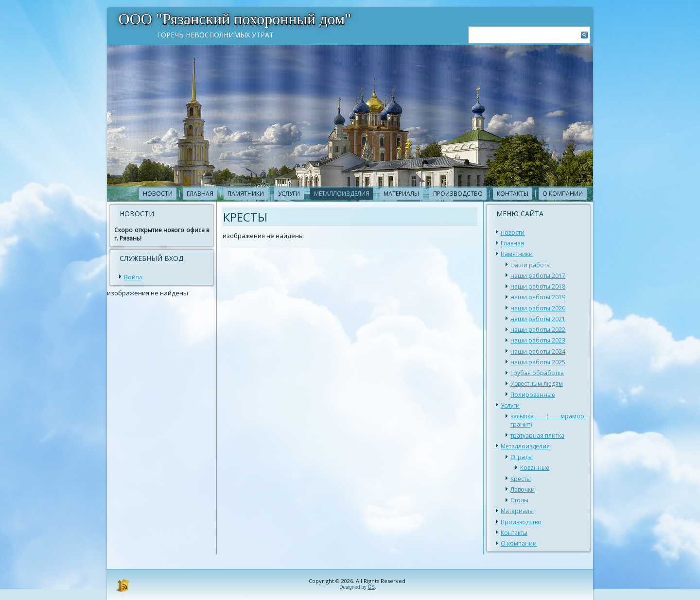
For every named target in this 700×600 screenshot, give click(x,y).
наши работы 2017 (538, 276)
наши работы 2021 (538, 319)
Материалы (401, 194)
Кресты (521, 479)
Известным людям (537, 384)
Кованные (535, 468)
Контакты (513, 194)
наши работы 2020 (538, 308)
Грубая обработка (537, 373)
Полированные (533, 395)
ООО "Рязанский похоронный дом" (235, 19)
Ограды (522, 457)
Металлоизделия (342, 194)
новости (158, 194)
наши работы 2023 (538, 340)
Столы (519, 500)
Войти (133, 277)
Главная (200, 194)
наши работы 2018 (538, 286)
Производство (458, 194)
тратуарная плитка (537, 436)
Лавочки (523, 489)
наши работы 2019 (538, 297)
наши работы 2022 (538, 330)
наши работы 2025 (538, 362)
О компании (563, 194)
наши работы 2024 (538, 351)
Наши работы (531, 265)
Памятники (246, 194)
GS (371, 587)
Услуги (289, 194)
